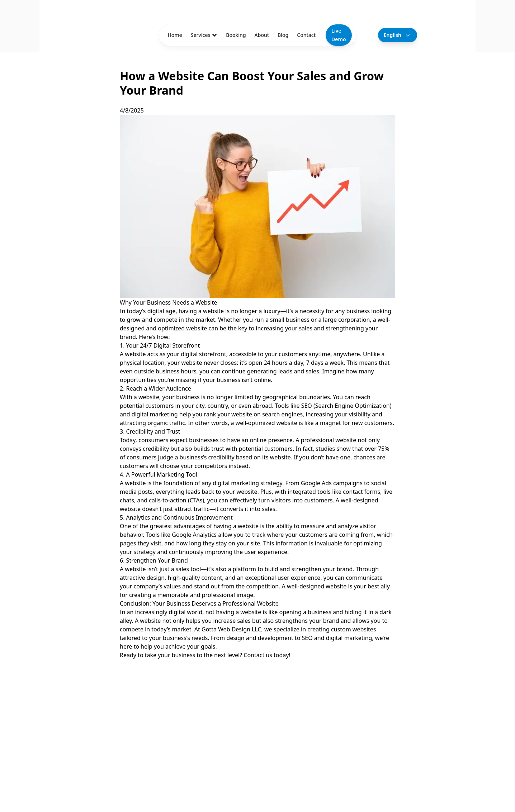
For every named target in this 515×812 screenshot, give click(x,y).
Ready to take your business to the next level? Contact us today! (205, 655)
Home (175, 35)
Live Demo (339, 35)
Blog (283, 35)
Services (204, 35)
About (262, 35)
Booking (236, 35)
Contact (306, 35)
